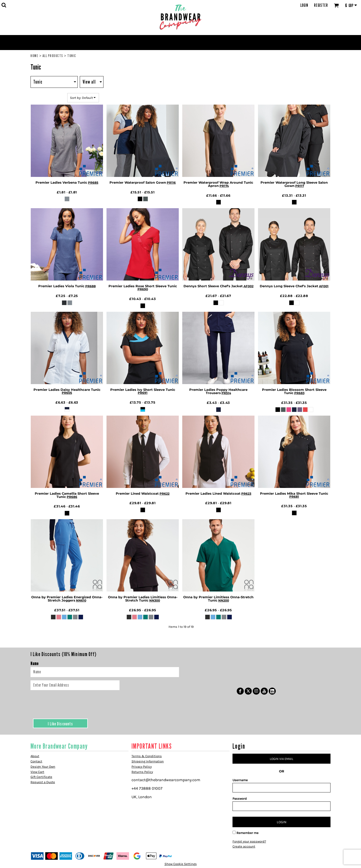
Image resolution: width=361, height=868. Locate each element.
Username (240, 780)
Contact (36, 761)
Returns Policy (142, 772)
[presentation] (68, 703)
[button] (4, 5)
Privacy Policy (142, 767)
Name (34, 664)
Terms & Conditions (147, 756)
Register (321, 5)
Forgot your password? (249, 841)
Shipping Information (148, 761)
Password (240, 799)
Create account (244, 846)
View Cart (37, 772)
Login (304, 5)
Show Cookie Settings (181, 864)
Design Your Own (43, 767)
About (35, 756)
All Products (53, 56)
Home (34, 56)
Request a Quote (43, 782)
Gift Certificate (41, 777)
